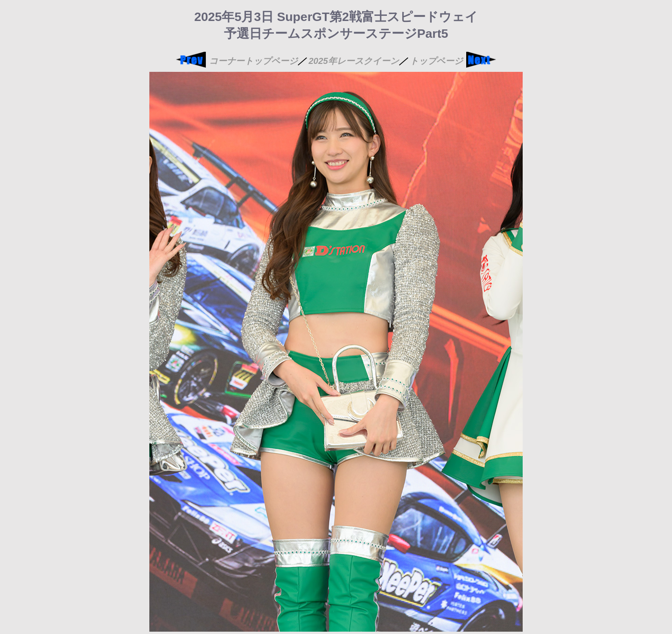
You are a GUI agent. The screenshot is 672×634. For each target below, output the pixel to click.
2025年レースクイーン (354, 61)
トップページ (436, 61)
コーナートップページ (253, 61)
